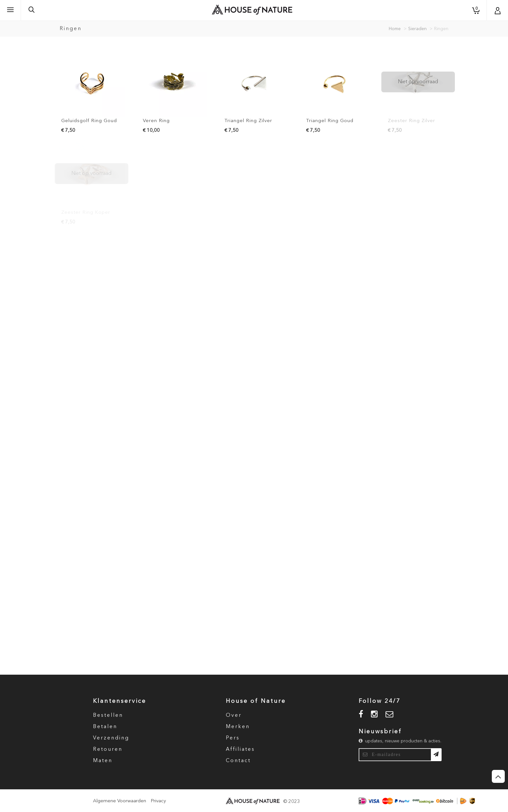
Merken (238, 727)
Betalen (105, 727)
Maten (103, 761)
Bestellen (108, 715)
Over (234, 715)
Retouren (108, 749)
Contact (238, 761)
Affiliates (240, 749)
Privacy (158, 801)
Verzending (111, 738)
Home (395, 29)
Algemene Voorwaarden (120, 801)
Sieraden (417, 29)
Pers (233, 738)
